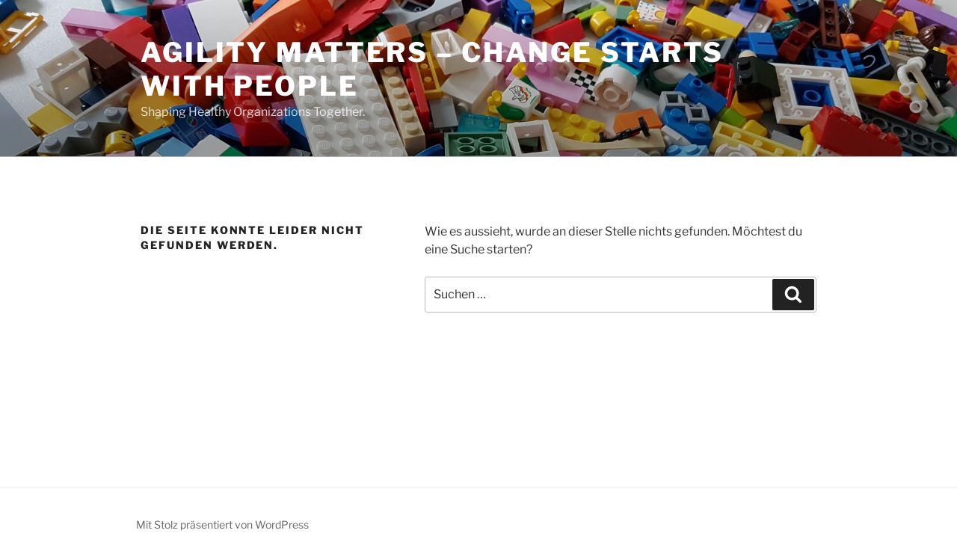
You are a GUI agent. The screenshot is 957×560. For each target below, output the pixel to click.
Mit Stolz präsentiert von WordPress (222, 524)
